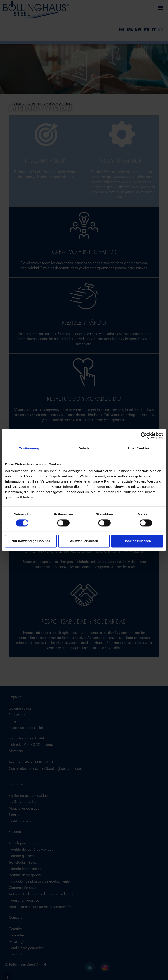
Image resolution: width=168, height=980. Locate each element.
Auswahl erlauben (84, 541)
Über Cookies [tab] (139, 448)
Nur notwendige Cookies (31, 541)
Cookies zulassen (137, 541)
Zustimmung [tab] (29, 448)
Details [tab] (84, 448)
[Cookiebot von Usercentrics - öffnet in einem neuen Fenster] (144, 435)
